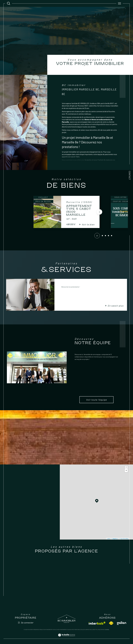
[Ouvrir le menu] (119, 3)
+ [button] (126, 467)
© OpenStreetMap (124, 539)
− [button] (126, 471)
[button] (99, 212)
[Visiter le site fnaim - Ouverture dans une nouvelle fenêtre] (111, 623)
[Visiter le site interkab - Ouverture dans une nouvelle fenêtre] (97, 623)
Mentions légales (79, 630)
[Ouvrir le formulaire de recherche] (9, 3)
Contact (130, 175)
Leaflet (108, 539)
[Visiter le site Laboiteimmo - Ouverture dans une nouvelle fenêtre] (66, 637)
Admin (87, 630)
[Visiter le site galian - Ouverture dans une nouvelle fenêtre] (122, 623)
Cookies (107, 630)
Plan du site (70, 630)
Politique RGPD (100, 630)
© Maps (115, 539)
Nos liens (92, 630)
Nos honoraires (62, 630)
